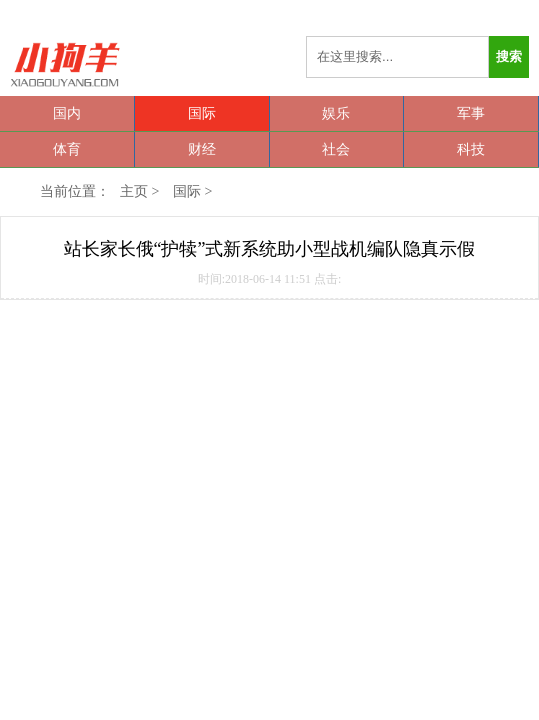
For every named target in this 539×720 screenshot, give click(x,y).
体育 (67, 149)
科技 (471, 149)
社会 (336, 149)
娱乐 (336, 113)
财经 (202, 149)
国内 (67, 113)
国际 (202, 113)
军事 (471, 113)
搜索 (509, 56)
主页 (134, 191)
